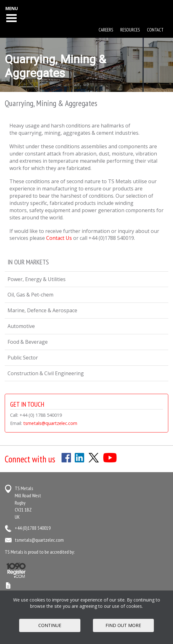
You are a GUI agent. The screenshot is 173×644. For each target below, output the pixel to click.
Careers (106, 30)
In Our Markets (28, 262)
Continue (50, 625)
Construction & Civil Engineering (46, 373)
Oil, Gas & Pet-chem (30, 295)
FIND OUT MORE (123, 625)
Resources (130, 30)
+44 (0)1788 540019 (33, 528)
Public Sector (23, 358)
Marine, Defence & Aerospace (42, 310)
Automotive (21, 326)
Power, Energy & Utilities (37, 279)
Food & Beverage (28, 342)
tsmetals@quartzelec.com (50, 423)
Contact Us (59, 238)
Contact (155, 30)
